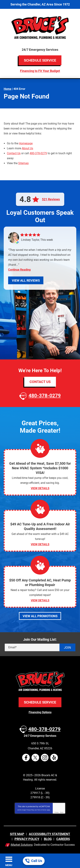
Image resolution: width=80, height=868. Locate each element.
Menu (9, 865)
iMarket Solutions (22, 845)
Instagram (45, 758)
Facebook (26, 758)
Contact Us (14, 153)
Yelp (54, 758)
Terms (62, 812)
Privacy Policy (30, 810)
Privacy (57, 812)
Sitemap (23, 163)
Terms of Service (42, 810)
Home (8, 89)
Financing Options (40, 712)
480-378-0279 (38, 153)
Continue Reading (19, 270)
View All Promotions (40, 616)
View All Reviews (26, 280)
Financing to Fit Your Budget (40, 71)
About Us (27, 148)
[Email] (40, 647)
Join (67, 648)
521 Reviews (51, 199)
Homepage (26, 143)
